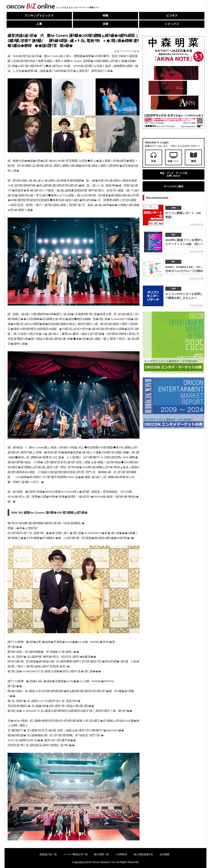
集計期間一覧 (101, 854)
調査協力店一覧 (48, 854)
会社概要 (164, 854)
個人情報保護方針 (143, 854)
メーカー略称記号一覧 (75, 854)
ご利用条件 (121, 854)
